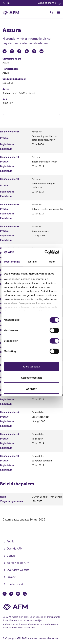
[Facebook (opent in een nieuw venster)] (11, 594)
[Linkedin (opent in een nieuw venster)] (18, 594)
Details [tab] (32, 262)
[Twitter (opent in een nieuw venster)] (5, 594)
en (4, 3)
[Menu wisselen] (58, 12)
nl (9, 3)
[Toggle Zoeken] (52, 12)
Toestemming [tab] (12, 262)
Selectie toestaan (32, 378)
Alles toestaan (32, 367)
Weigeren (32, 389)
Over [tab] (52, 262)
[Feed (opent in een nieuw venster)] (25, 594)
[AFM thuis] (11, 13)
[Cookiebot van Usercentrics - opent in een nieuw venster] (45, 252)
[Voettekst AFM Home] (32, 607)
